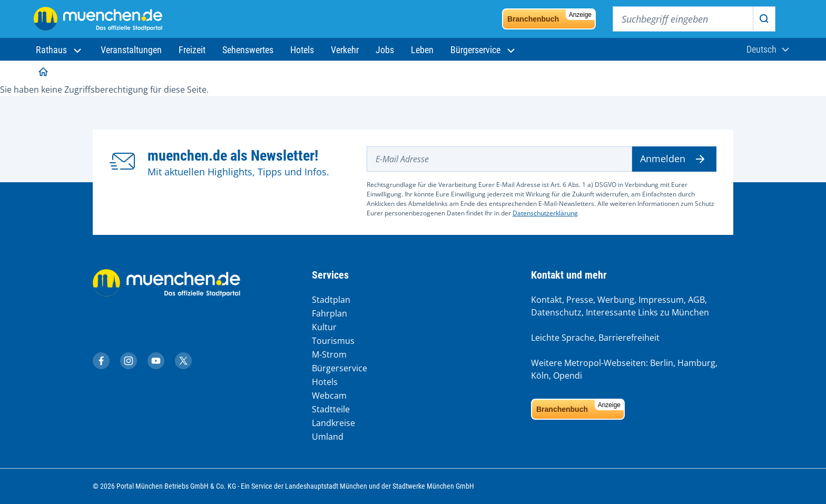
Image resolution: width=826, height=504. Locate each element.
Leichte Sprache (563, 338)
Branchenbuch (551, 16)
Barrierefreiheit (629, 338)
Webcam (329, 396)
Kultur (324, 327)
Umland (328, 437)
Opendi (568, 375)
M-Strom (329, 354)
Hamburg (696, 363)
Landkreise (333, 423)
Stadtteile (331, 409)
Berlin (662, 363)
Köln (540, 375)
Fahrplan (330, 313)
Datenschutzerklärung (545, 213)
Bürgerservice (340, 368)
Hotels (325, 382)
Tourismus (333, 341)
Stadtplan (331, 300)
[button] (60, 50)
